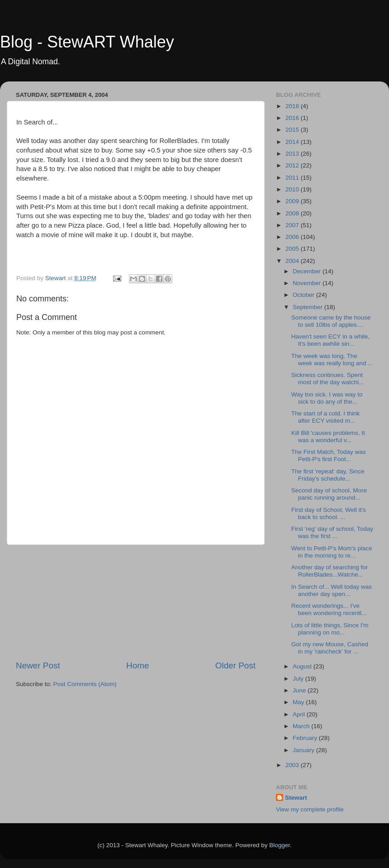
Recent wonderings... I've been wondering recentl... (329, 609)
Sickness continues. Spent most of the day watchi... (328, 379)
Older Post (235, 665)
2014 (293, 142)
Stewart (296, 798)
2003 (293, 765)
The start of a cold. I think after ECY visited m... (326, 417)
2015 (293, 130)
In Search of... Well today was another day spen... (332, 590)
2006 (293, 237)
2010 (293, 189)
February (306, 738)
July (299, 679)
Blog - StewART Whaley (87, 42)
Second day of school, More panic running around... (329, 494)
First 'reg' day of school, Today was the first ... (332, 532)
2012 (293, 165)
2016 (293, 118)
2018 (293, 106)
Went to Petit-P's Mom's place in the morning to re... (332, 552)
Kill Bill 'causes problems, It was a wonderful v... (328, 436)
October (304, 295)
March (302, 726)
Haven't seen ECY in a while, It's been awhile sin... (330, 340)
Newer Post (38, 665)
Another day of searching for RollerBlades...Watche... (330, 571)
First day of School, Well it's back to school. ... (329, 513)
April (300, 714)
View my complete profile (310, 809)
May (299, 702)
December (308, 271)
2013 (293, 154)
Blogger (280, 845)
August (303, 666)
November (308, 283)
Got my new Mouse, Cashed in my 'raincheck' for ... (330, 648)
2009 (293, 201)
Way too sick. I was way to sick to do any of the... (327, 398)
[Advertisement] (136, 602)
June (300, 690)
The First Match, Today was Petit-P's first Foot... (329, 455)
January (304, 750)
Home (138, 665)
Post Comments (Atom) (85, 684)
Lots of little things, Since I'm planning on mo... (330, 629)
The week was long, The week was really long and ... (332, 360)
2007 (293, 225)
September (308, 307)
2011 (293, 178)
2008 (293, 213)
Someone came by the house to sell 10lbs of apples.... (331, 321)
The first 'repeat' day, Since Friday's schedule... (328, 475)
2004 (293, 261)
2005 (293, 249)
